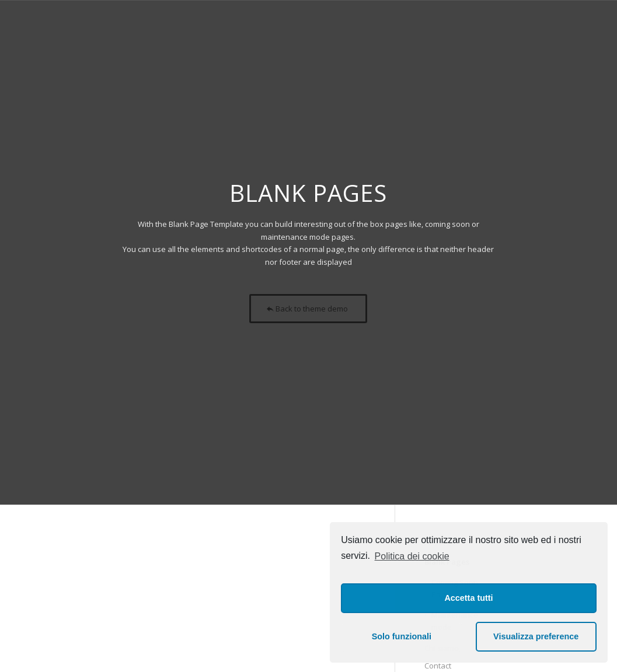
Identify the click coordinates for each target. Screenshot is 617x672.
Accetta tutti (468, 598)
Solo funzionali (402, 636)
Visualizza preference (536, 636)
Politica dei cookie (412, 556)
